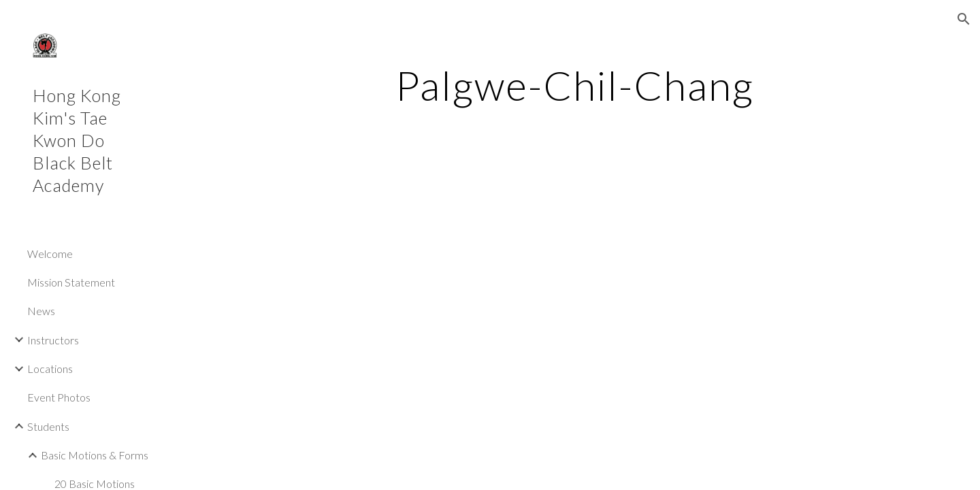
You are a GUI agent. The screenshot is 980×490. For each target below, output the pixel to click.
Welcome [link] (50, 254)
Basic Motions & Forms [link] (95, 455)
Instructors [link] (53, 340)
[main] (575, 85)
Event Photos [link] (59, 397)
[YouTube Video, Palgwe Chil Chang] (451, 306)
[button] (964, 19)
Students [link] (48, 426)
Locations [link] (50, 369)
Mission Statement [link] (71, 282)
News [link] (41, 311)
